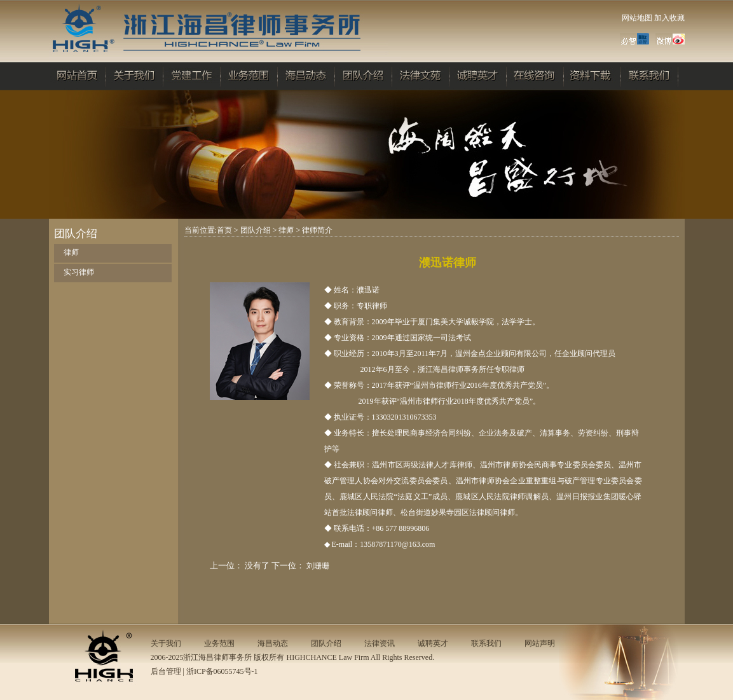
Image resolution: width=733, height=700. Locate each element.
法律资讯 (380, 643)
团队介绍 (256, 230)
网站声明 (540, 643)
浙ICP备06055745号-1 (222, 671)
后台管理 (166, 671)
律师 (71, 252)
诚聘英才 (433, 643)
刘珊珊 (318, 566)
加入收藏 (669, 18)
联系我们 (486, 643)
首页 (224, 230)
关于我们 (166, 643)
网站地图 (637, 18)
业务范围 (219, 643)
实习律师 (79, 272)
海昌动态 (273, 643)
